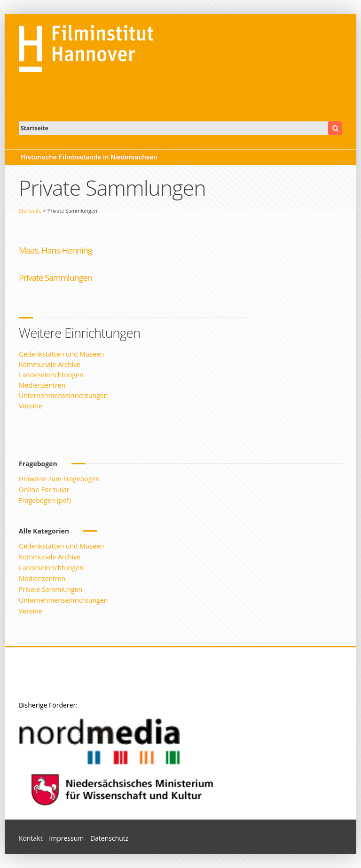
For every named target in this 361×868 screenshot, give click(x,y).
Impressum (66, 838)
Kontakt (31, 838)
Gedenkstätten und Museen (61, 354)
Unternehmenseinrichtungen (63, 395)
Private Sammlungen (51, 589)
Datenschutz (109, 838)
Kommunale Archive (50, 364)
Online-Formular (44, 490)
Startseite (30, 211)
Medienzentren (42, 385)
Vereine (31, 406)
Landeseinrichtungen (51, 375)
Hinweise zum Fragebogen (59, 479)
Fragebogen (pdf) (45, 500)
